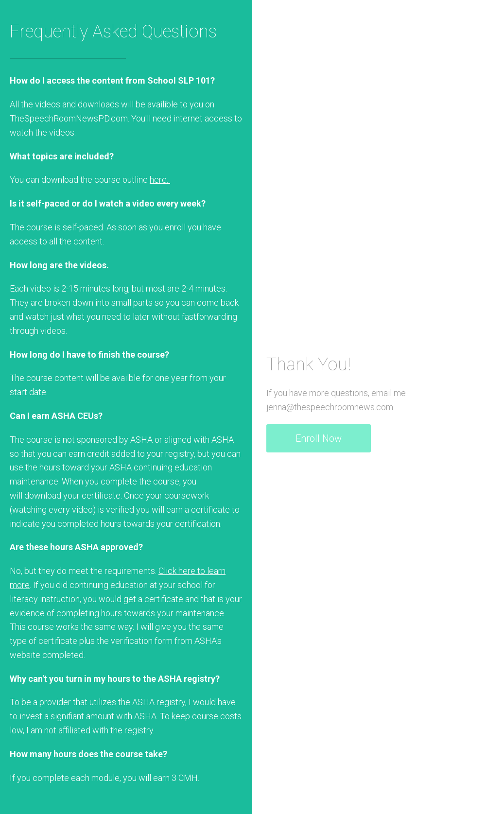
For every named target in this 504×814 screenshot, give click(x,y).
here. (160, 180)
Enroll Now (319, 438)
